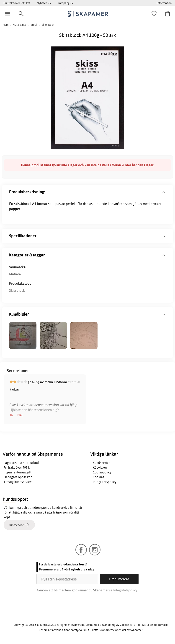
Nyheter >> (44, 3)
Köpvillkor (100, 468)
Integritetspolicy (105, 482)
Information (164, 3)
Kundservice (102, 463)
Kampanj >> (65, 3)
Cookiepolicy (102, 472)
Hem (6, 25)
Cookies (98, 477)
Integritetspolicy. (126, 590)
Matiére (15, 274)
